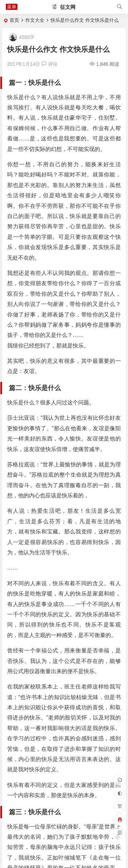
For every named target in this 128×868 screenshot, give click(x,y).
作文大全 (35, 20)
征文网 (64, 7)
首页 (14, 20)
